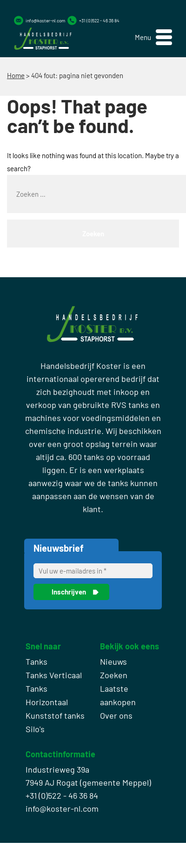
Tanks (37, 661)
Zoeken (114, 675)
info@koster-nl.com (45, 20)
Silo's (35, 729)
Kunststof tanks (55, 715)
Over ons (116, 715)
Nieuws (113, 661)
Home (16, 75)
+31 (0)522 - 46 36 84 (99, 20)
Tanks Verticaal (54, 675)
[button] (153, 37)
